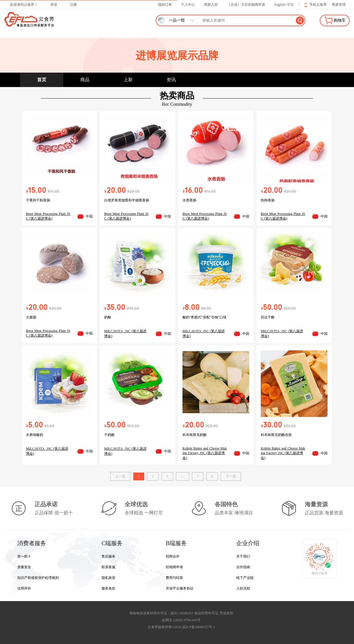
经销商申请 (174, 567)
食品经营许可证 (206, 613)
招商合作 (173, 556)
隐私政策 (109, 578)
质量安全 (24, 567)
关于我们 (243, 556)
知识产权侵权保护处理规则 (38, 578)
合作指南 (243, 567)
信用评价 (24, 588)
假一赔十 (24, 556)
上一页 (120, 476)
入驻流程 (243, 588)
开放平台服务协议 (180, 588)
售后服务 (109, 556)
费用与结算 (174, 578)
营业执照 (227, 613)
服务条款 (109, 588)
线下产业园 (245, 578)
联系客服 (109, 567)
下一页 (231, 476)
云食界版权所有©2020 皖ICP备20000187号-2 (181, 627)
